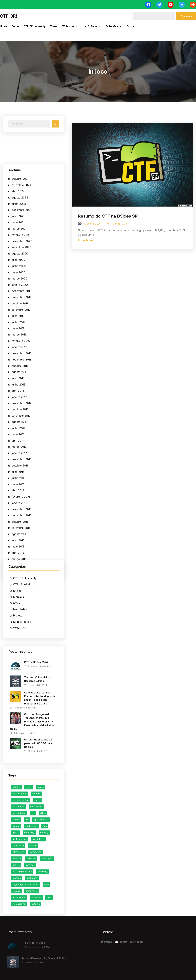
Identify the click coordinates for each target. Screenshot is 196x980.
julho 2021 (18, 472)
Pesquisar (186, 16)
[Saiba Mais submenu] (121, 26)
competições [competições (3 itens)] (19, 902)
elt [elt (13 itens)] (27, 909)
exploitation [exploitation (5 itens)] (31, 915)
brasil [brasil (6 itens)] (29, 876)
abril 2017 (18, 696)
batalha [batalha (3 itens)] (16, 876)
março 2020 (19, 534)
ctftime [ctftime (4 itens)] (16, 909)
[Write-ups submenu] (77, 26)
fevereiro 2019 (21, 597)
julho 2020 (18, 516)
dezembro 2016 (22, 715)
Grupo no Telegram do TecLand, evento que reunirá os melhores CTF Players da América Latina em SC (32, 794)
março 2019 (19, 590)
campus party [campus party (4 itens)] (20, 883)
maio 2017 (18, 690)
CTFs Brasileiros (24, 632)
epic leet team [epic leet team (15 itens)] (41, 909)
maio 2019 (18, 584)
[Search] (55, 134)
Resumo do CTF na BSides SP (108, 294)
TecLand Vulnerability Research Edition (37, 751)
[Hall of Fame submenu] (100, 26)
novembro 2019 (22, 553)
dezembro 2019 (22, 547)
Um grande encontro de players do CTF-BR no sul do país (39, 815)
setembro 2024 (21, 441)
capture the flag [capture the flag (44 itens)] (21, 889)
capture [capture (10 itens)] (36, 883)
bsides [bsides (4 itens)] (41, 876)
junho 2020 (19, 522)
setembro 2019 (21, 566)
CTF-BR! (9, 16)
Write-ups (19, 676)
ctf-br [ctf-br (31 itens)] (43, 902)
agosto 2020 (20, 509)
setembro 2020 (21, 503)
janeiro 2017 (19, 709)
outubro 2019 (20, 559)
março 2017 (19, 703)
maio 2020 (18, 528)
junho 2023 (19, 459)
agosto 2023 (20, 453)
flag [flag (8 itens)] (45, 915)
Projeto (18, 663)
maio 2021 (18, 478)
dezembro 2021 (22, 466)
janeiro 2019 (19, 603)
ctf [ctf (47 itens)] (33, 902)
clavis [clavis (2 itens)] (37, 889)
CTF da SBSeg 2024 (36, 734)
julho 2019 (18, 572)
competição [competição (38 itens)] (36, 896)
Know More (85, 318)
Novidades (20, 657)
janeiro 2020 (20, 541)
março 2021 (19, 485)
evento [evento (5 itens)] (16, 915)
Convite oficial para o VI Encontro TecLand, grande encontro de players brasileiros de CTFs (40, 770)
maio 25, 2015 (119, 301)
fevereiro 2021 (21, 491)
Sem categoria (22, 670)
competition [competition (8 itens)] (18, 896)
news (16, 651)
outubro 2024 (20, 435)
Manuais (18, 645)
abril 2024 (18, 447)
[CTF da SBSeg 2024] (13, 965)
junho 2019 (19, 578)
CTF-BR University (25, 626)
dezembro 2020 (22, 497)
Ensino (17, 638)
